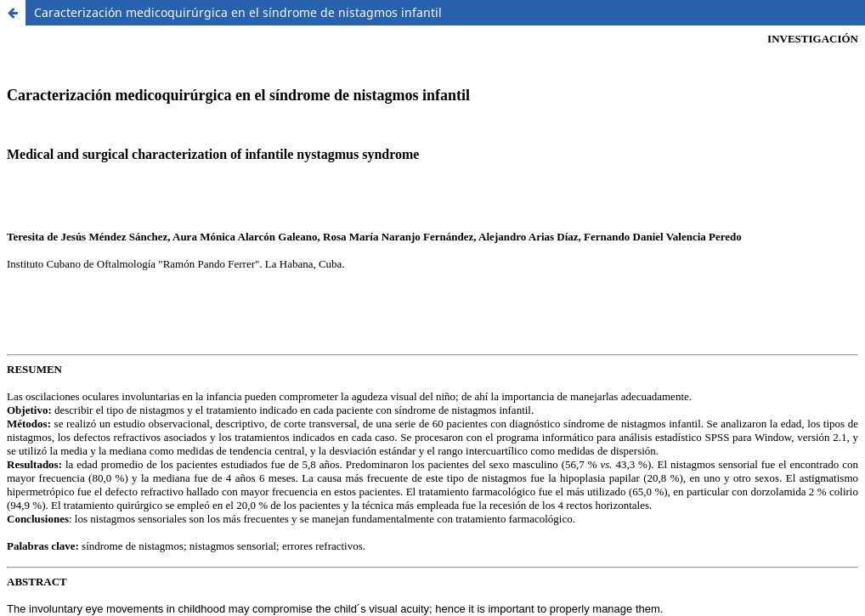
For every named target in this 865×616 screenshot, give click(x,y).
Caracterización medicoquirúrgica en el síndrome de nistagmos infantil (238, 12)
